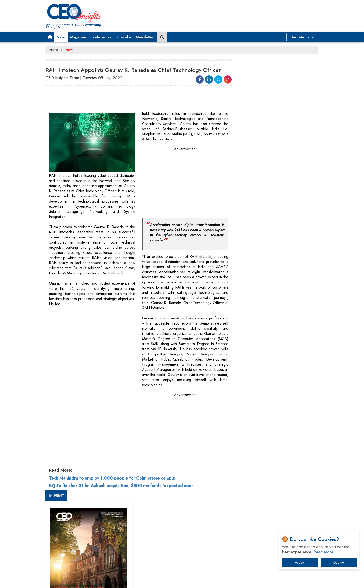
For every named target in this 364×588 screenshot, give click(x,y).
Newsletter (145, 37)
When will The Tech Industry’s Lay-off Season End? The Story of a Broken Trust (277, 459)
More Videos (245, 326)
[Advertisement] (130, 99)
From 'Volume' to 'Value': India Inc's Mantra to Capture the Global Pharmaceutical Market (274, 435)
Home (54, 50)
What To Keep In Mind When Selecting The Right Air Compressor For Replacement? (276, 483)
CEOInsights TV (251, 253)
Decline (339, 562)
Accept (300, 562)
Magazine (78, 37)
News (61, 37)
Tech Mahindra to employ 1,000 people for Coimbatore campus (112, 478)
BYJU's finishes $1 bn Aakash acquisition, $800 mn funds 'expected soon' (122, 486)
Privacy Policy (102, 581)
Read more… (325, 552)
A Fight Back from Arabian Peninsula (267, 447)
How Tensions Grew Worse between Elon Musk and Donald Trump (275, 512)
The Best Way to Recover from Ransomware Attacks (272, 498)
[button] (50, 37)
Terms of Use (129, 581)
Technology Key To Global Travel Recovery (271, 471)
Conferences (101, 37)
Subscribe (124, 37)
